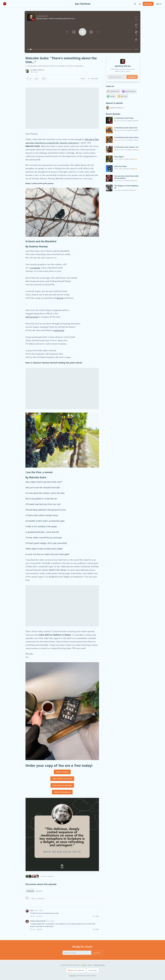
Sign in (159, 4)
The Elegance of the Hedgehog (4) (126, 187)
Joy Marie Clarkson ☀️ (38, 70)
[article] (123, 120)
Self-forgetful (32, 317)
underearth (59, 330)
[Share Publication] (140, 4)
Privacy (84, 965)
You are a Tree (92, 139)
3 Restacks (50, 876)
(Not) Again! (119, 157)
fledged (60, 298)
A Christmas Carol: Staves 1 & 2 (126, 147)
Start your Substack (76, 970)
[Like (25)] (29, 79)
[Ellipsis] (98, 910)
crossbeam (35, 268)
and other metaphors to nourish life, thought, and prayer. (52, 143)
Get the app (93, 970)
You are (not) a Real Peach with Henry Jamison (126, 177)
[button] (67, 32)
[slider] (82, 49)
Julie (32, 910)
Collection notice (99, 965)
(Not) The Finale (120, 166)
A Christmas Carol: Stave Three (126, 137)
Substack (72, 976)
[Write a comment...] (65, 902)
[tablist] (34, 891)
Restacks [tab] (39, 891)
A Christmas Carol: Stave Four (126, 128)
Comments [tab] (30, 891)
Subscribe (148, 4)
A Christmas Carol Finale (124, 118)
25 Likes (43, 876)
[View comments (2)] (136, 26)
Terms (90, 965)
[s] (109, 120)
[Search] (135, 4)
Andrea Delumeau (37, 921)
